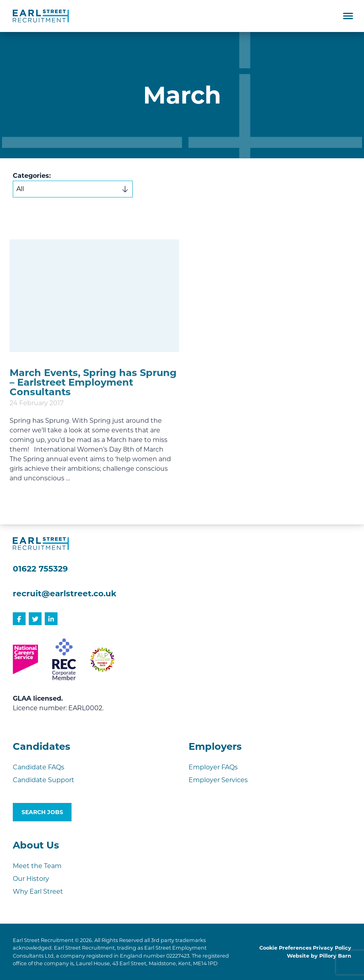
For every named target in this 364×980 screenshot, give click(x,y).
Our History (31, 879)
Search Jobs (42, 812)
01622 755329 (40, 569)
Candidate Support (44, 780)
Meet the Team (37, 866)
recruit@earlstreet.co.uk (65, 594)
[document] (182, 278)
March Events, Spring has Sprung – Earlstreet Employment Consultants (93, 417)
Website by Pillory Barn (319, 956)
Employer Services (218, 780)
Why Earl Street (38, 891)
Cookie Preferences (285, 948)
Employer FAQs (213, 767)
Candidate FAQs (39, 767)
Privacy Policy (332, 948)
